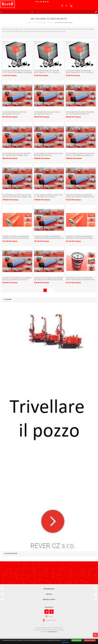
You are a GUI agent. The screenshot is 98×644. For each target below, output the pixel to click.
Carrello (71, 6)
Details (64, 640)
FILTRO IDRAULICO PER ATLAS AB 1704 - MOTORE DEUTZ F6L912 (49, 154)
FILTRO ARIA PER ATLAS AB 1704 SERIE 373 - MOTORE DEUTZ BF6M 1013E (16, 154)
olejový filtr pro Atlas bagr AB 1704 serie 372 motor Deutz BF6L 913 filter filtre (49, 238)
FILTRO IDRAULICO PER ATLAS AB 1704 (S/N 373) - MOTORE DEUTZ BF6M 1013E (17, 196)
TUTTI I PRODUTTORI (40, 23)
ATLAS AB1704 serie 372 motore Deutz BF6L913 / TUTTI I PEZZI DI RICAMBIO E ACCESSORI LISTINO (47, 73)
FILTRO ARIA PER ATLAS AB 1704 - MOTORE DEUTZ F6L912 (15, 113)
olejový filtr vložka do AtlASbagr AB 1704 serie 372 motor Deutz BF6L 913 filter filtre (48, 280)
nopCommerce (53, 632)
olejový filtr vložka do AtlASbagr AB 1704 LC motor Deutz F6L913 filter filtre (17, 280)
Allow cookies (77, 640)
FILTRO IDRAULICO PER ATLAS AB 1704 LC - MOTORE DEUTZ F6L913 (48, 196)
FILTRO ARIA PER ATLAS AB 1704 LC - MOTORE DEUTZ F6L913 (47, 113)
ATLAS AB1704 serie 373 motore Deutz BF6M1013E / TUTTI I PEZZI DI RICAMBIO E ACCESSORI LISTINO (80, 73)
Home (29, 23)
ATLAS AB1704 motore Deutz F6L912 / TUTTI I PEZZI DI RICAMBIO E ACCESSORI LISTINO (17, 73)
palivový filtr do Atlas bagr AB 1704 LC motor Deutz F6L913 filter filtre (80, 280)
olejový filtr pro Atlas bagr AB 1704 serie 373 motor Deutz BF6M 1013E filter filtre (79, 238)
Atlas (50, 23)
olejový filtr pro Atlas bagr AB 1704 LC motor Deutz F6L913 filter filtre (80, 197)
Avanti (53, 290)
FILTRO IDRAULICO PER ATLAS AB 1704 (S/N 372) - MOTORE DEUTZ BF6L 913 (80, 154)
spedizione (61, 630)
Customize (65, 643)
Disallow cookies (90, 640)
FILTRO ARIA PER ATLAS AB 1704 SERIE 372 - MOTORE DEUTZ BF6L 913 (80, 113)
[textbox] (65, 12)
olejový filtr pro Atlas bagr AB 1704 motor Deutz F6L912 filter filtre (15, 238)
